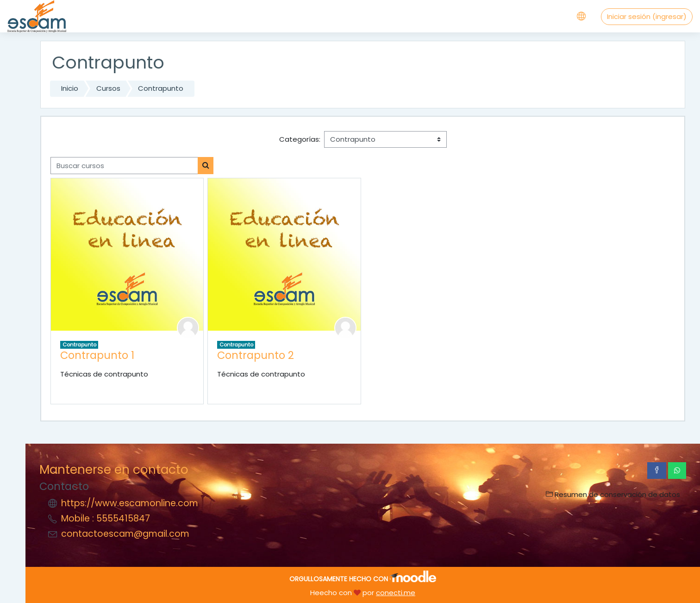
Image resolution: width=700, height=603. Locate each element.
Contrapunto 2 (256, 355)
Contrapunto (161, 88)
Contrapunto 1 (97, 355)
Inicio (70, 88)
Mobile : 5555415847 (106, 518)
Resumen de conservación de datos (613, 494)
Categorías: (300, 139)
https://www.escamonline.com (130, 503)
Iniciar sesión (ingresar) (647, 16)
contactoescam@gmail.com (125, 534)
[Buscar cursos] (124, 166)
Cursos (108, 88)
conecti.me (396, 593)
